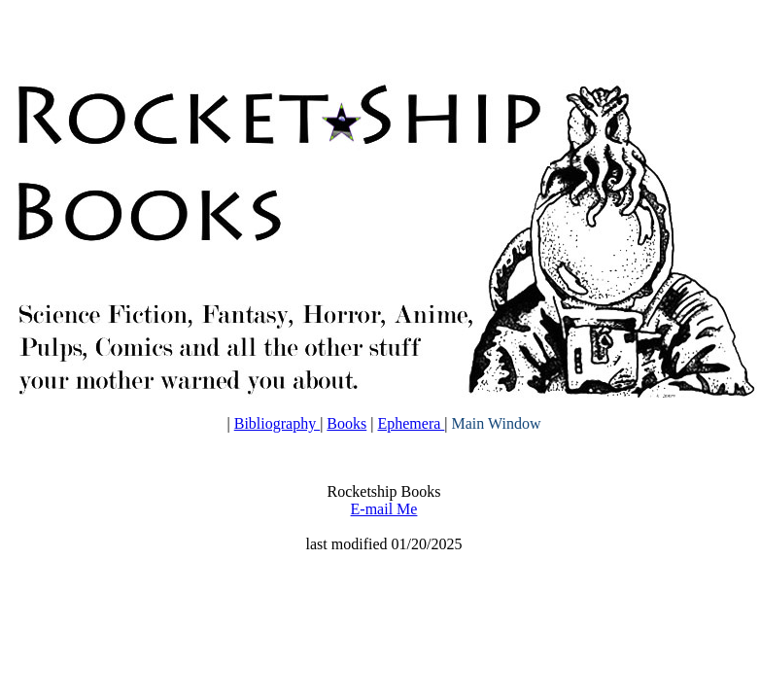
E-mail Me (384, 509)
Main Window (497, 423)
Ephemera (411, 423)
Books (346, 423)
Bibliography (277, 423)
